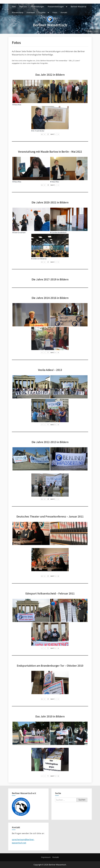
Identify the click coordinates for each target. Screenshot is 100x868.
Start (14, 7)
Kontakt (64, 12)
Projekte (42, 12)
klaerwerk (31, 12)
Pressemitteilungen (56, 7)
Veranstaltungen (37, 7)
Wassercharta (17, 12)
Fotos (55, 12)
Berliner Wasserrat (78, 7)
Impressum (46, 857)
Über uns (23, 7)
